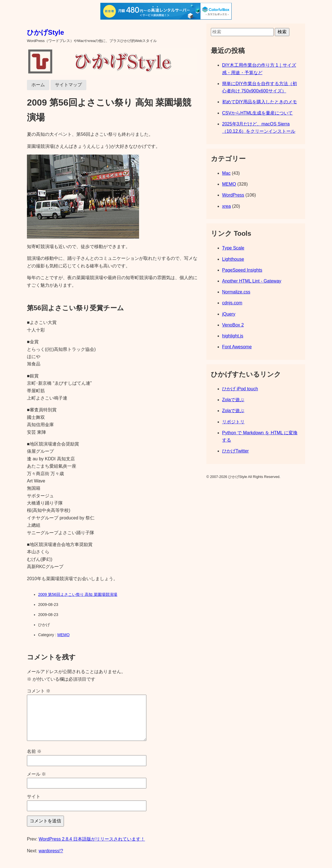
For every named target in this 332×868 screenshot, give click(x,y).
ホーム (38, 85)
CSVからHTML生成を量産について (257, 113)
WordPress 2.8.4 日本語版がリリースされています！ (92, 839)
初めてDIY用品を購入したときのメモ (260, 102)
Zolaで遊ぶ (233, 400)
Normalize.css (236, 292)
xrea (226, 206)
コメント (39, 691)
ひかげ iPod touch (240, 389)
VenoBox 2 (233, 325)
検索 (282, 32)
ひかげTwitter (235, 451)
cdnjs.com (232, 303)
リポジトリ (233, 422)
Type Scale (233, 248)
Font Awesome (237, 347)
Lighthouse (233, 259)
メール (36, 774)
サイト (34, 796)
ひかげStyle (45, 32)
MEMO (63, 635)
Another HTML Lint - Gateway (252, 281)
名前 (34, 751)
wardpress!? (51, 851)
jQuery (229, 314)
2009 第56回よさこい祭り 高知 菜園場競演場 (78, 594)
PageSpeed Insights (242, 270)
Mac (226, 173)
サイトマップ (68, 85)
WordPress (233, 195)
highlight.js (233, 336)
